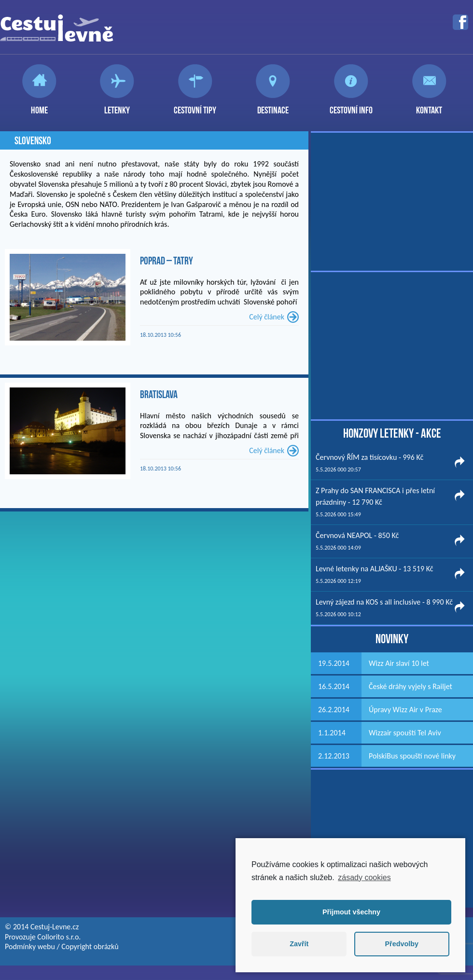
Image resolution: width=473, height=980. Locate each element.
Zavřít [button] (299, 944)
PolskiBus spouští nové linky (412, 756)
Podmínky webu (30, 946)
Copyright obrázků (90, 946)
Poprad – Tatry (167, 261)
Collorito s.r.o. (59, 937)
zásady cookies (364, 877)
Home (39, 106)
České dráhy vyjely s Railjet (410, 686)
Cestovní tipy (195, 106)
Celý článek (267, 317)
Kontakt (429, 106)
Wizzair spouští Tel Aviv (405, 733)
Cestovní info (351, 106)
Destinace (273, 106)
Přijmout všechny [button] (351, 912)
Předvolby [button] (402, 944)
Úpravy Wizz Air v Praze (405, 710)
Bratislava (159, 394)
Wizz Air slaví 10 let (399, 663)
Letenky (117, 106)
